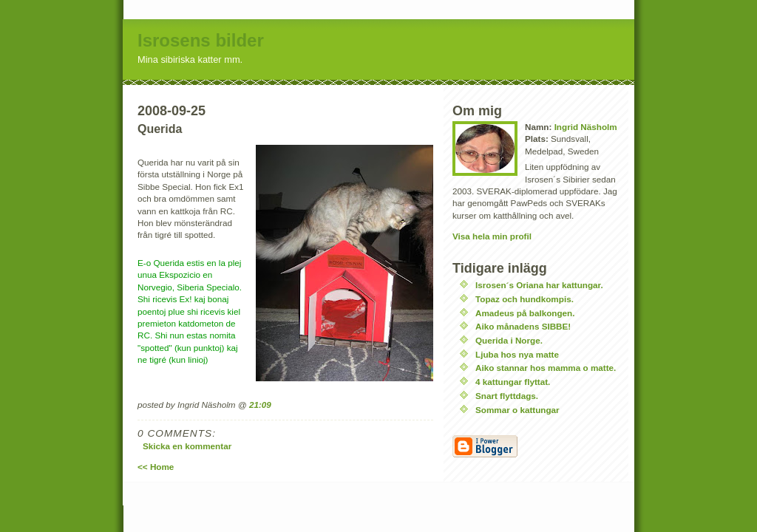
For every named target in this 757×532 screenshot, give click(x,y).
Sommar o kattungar (517, 410)
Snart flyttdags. (507, 396)
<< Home (156, 467)
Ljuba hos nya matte (517, 354)
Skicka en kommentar (187, 446)
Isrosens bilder (201, 40)
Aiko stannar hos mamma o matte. (546, 368)
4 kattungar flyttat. (513, 382)
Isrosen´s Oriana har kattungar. (539, 285)
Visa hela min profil (492, 236)
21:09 (260, 405)
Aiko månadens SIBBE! (523, 326)
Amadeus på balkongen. (525, 313)
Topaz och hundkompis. (525, 299)
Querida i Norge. (509, 340)
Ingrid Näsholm (586, 127)
